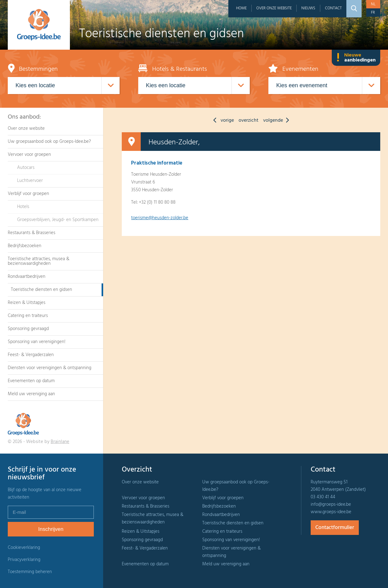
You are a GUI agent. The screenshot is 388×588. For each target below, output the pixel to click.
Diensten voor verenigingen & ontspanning (50, 368)
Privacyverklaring (24, 560)
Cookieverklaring (24, 548)
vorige (222, 120)
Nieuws (308, 8)
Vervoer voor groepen (29, 155)
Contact (333, 8)
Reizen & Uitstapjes (27, 303)
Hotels (23, 207)
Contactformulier (335, 528)
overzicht (249, 120)
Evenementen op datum (31, 381)
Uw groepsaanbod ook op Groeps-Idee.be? (49, 142)
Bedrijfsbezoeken (25, 246)
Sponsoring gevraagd (28, 329)
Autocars (26, 168)
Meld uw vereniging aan (31, 394)
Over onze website (274, 8)
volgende (278, 120)
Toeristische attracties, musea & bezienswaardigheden (39, 261)
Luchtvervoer (30, 181)
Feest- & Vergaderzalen (31, 355)
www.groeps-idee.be (331, 512)
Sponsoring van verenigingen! (37, 342)
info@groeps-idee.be (331, 504)
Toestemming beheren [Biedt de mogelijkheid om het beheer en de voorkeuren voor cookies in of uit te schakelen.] (30, 572)
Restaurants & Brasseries (32, 233)
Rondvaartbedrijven (27, 277)
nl (373, 4)
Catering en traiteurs (28, 316)
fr (373, 13)
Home (241, 8)
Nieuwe (356, 58)
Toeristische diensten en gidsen (41, 290)
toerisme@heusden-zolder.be (160, 218)
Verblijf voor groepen (28, 194)
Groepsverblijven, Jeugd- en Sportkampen (58, 220)
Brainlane (60, 442)
